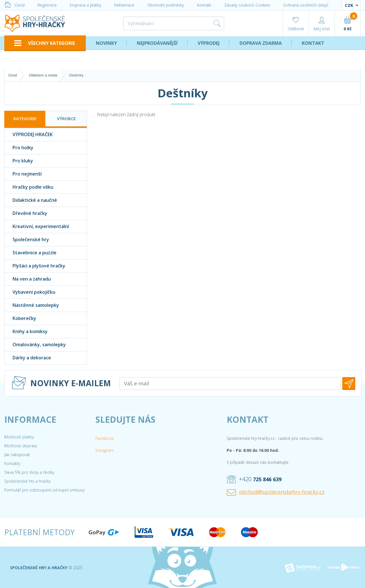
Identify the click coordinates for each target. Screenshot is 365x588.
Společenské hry (27, 240)
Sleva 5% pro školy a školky (29, 472)
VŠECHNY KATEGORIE (45, 43)
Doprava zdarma (261, 43)
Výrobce (66, 118)
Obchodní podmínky (166, 5)
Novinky (106, 43)
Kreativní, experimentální (37, 226)
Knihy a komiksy (26, 332)
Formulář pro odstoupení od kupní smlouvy (44, 490)
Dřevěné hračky (26, 213)
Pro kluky (19, 161)
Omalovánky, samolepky (35, 345)
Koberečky (20, 318)
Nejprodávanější (157, 43)
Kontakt (204, 5)
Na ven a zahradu (28, 279)
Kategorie (25, 118)
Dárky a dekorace (28, 358)
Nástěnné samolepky (32, 305)
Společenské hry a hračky (27, 481)
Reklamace (124, 5)
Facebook (105, 438)
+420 (254, 479)
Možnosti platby (19, 437)
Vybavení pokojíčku (30, 292)
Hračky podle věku (29, 187)
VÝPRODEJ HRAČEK (29, 135)
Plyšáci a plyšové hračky (35, 266)
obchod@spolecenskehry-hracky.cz (276, 492)
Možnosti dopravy (21, 446)
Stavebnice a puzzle (31, 253)
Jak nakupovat (17, 455)
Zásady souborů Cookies (247, 5)
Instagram (105, 450)
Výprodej (209, 43)
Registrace (47, 5)
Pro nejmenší (23, 174)
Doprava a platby (85, 5)
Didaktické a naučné (31, 200)
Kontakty (12, 463)
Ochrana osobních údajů (306, 5)
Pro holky (19, 148)
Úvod (14, 5)
